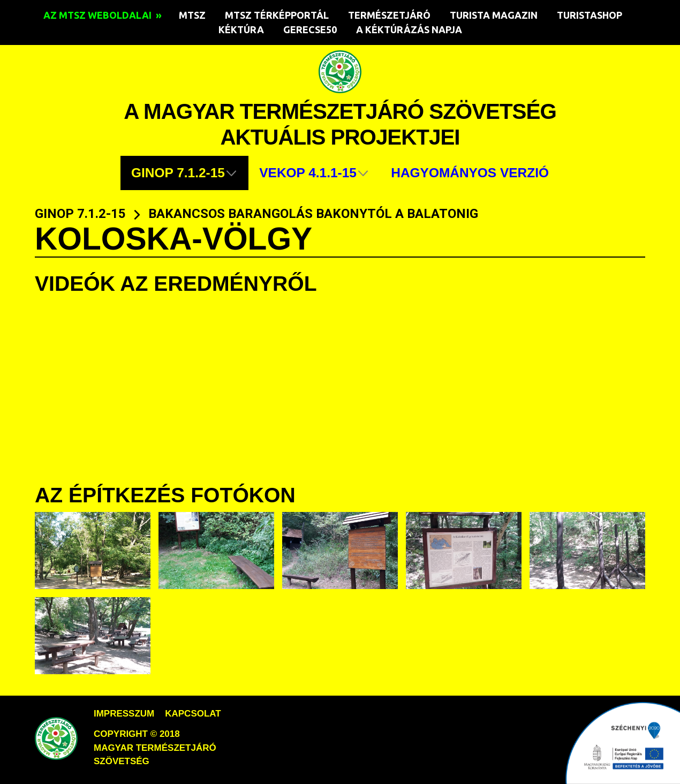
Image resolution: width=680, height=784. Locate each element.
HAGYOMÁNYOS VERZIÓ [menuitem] (470, 173)
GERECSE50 (310, 29)
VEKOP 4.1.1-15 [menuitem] (308, 173)
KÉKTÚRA (241, 29)
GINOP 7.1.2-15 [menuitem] (178, 173)
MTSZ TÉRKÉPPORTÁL (277, 15)
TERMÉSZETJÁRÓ (389, 15)
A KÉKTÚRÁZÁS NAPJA (409, 29)
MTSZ (192, 15)
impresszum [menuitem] (124, 714)
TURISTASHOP (590, 15)
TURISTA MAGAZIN (494, 15)
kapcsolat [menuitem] (193, 714)
